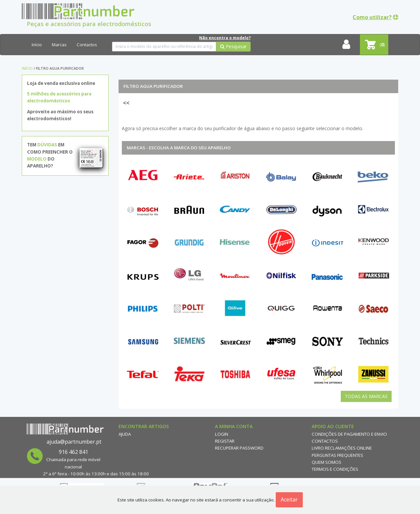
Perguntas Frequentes (337, 455)
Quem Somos (327, 462)
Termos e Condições (335, 469)
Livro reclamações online (342, 448)
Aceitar (289, 499)
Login (222, 434)
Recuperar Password (239, 448)
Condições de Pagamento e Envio (349, 434)
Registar (225, 441)
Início (37, 45)
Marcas (59, 45)
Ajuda (125, 434)
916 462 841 (73, 452)
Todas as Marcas (366, 396)
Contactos (87, 45)
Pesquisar (233, 46)
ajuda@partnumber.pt (74, 442)
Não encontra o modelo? (225, 38)
